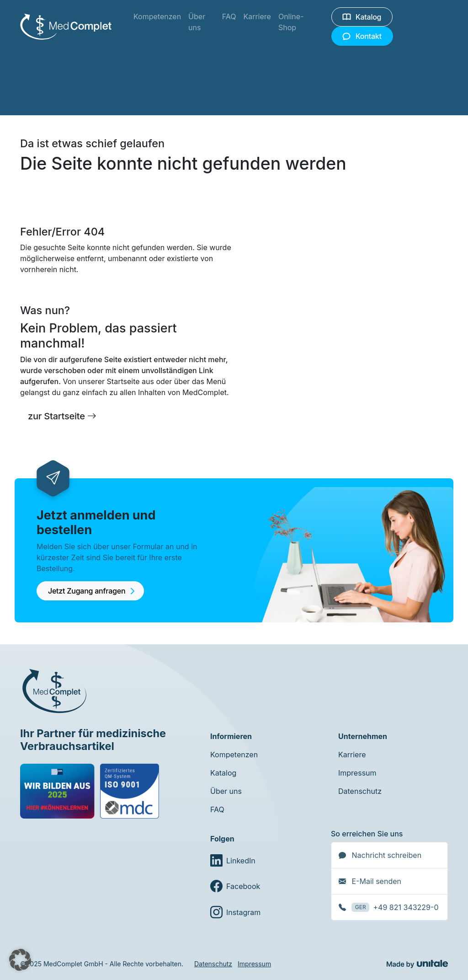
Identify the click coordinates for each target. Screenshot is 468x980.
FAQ (229, 16)
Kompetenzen (157, 16)
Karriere (257, 16)
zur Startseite (62, 416)
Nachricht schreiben (380, 855)
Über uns (197, 22)
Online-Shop (291, 22)
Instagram (235, 912)
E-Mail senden (370, 881)
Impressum (357, 773)
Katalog (362, 17)
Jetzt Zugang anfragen (92, 596)
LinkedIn (233, 861)
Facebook (235, 886)
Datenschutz (360, 791)
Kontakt (362, 36)
